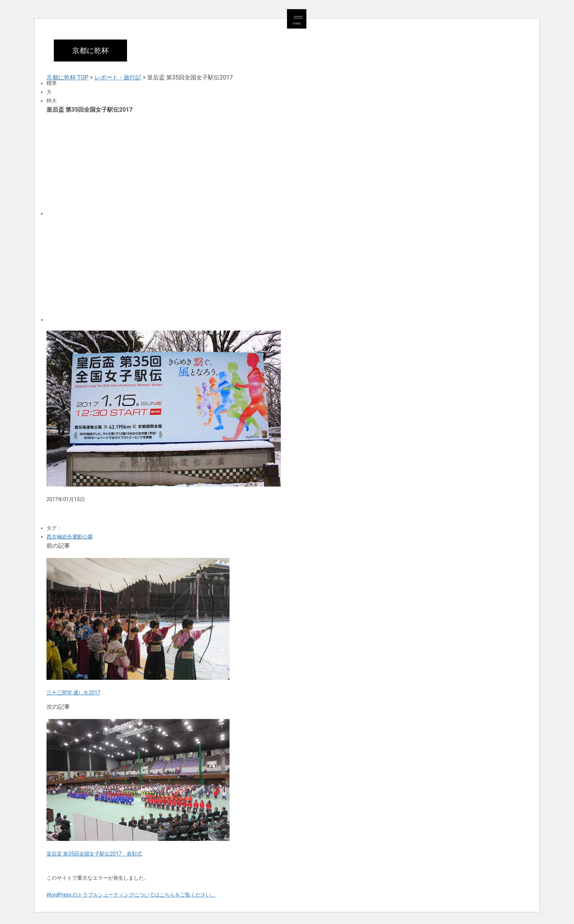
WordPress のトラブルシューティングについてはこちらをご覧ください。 (131, 895)
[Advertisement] (266, 164)
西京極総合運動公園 (70, 537)
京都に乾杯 (90, 51)
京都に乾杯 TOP (67, 77)
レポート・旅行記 (118, 77)
